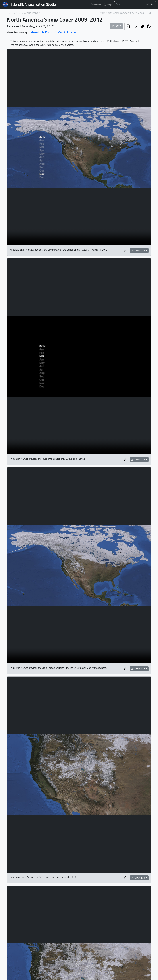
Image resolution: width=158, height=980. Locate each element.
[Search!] (153, 4)
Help (108, 4)
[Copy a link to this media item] (125, 250)
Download (138, 250)
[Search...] (129, 4)
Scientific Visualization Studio (33, 4)
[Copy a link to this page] (136, 26)
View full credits (66, 32)
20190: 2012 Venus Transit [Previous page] (24, 13)
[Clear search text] (147, 4)
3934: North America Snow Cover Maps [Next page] (121, 13)
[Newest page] (150, 13)
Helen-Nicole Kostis (41, 32)
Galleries (95, 4)
